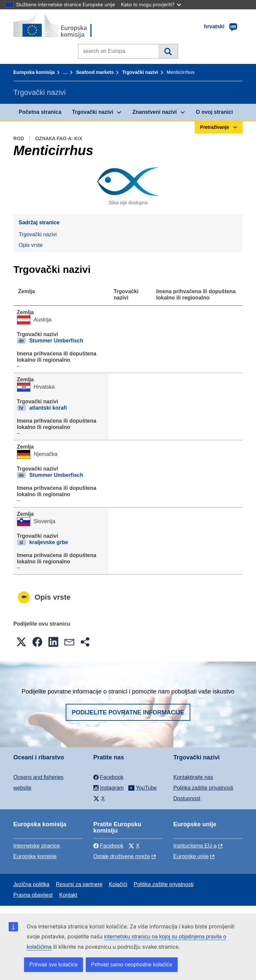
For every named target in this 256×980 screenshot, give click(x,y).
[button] (21, 642)
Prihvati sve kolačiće (53, 965)
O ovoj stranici (214, 112)
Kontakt (68, 895)
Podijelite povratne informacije (128, 712)
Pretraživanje (168, 51)
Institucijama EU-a (195, 846)
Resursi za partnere (79, 884)
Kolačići (118, 884)
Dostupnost (187, 798)
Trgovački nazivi (140, 72)
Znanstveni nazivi (154, 112)
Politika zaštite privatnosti (203, 788)
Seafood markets (95, 72)
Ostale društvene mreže (122, 856)
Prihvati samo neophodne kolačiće (132, 965)
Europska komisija (34, 72)
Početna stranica (40, 112)
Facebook (108, 846)
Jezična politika (31, 884)
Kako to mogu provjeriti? (151, 4)
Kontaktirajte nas (193, 777)
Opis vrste (31, 245)
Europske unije (191, 856)
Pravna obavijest (33, 895)
